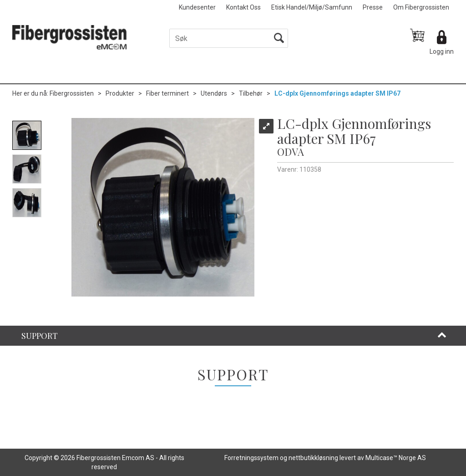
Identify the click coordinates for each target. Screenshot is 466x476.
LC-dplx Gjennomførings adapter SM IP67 (337, 93)
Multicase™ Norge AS (396, 458)
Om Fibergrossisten (421, 7)
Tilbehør (251, 93)
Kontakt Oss (243, 7)
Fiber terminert (167, 93)
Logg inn (442, 51)
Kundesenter (197, 7)
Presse (373, 7)
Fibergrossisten (72, 93)
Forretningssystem (251, 458)
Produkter (120, 93)
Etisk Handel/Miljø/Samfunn (312, 7)
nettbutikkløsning (313, 458)
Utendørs (214, 93)
